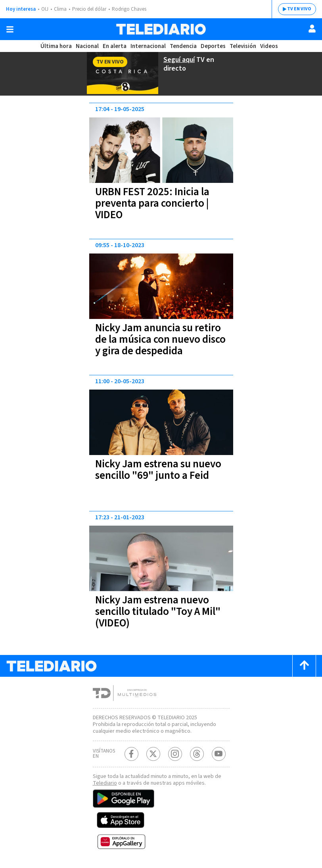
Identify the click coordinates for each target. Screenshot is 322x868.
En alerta (115, 46)
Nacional (87, 46)
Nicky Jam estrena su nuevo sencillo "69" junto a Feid (158, 470)
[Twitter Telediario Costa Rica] (153, 754)
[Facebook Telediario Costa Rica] (131, 754)
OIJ (45, 9)
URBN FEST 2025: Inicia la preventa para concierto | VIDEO (152, 203)
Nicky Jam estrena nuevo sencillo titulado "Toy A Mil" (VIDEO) (158, 612)
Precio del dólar (89, 9)
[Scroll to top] (304, 666)
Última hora (56, 46)
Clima (60, 9)
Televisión (243, 46)
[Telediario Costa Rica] (161, 29)
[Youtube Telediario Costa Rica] (219, 754)
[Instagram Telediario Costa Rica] (175, 754)
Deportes (213, 46)
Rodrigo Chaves (129, 9)
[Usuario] (312, 29)
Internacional (148, 46)
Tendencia (183, 46)
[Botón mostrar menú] (10, 29)
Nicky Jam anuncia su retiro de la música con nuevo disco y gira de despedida (160, 339)
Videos (269, 46)
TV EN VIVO (299, 9)
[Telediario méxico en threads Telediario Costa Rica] (197, 754)
